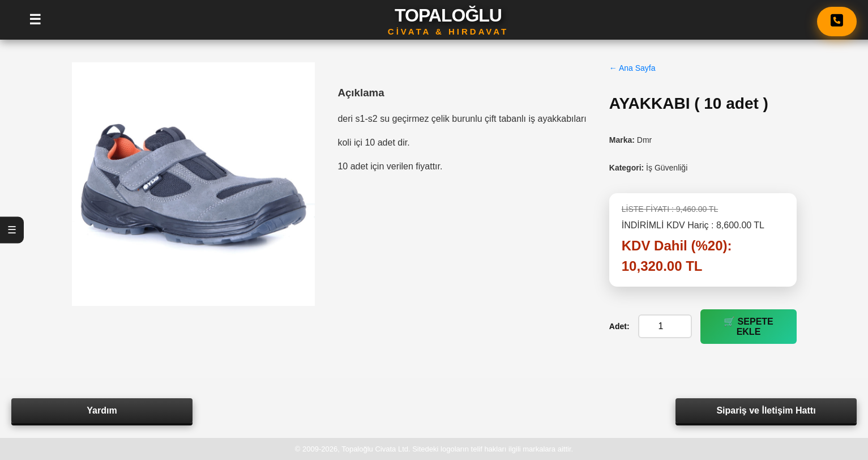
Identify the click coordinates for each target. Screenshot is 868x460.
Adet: (619, 326)
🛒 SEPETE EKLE (749, 327)
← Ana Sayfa (632, 68)
